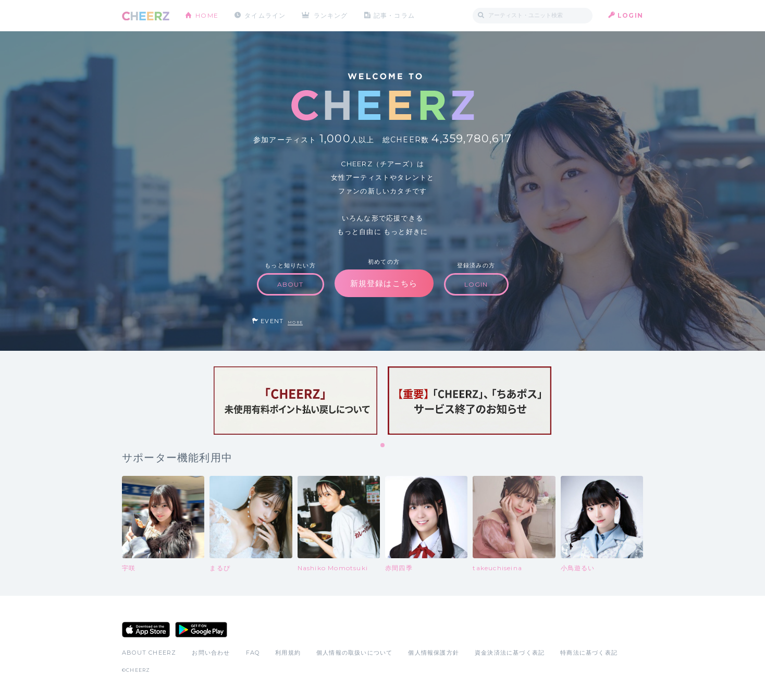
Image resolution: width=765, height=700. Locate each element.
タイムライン (265, 15)
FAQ (253, 653)
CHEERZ (146, 16)
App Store (146, 630)
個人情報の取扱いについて (354, 653)
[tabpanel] (295, 401)
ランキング (331, 15)
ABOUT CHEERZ (149, 653)
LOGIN (630, 15)
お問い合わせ (211, 653)
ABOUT (291, 284)
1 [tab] (383, 446)
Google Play (201, 630)
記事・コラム (394, 15)
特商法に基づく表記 (589, 653)
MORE (295, 322)
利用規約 (288, 653)
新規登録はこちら (384, 283)
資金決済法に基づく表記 (510, 653)
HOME (207, 15)
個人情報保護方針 (434, 653)
